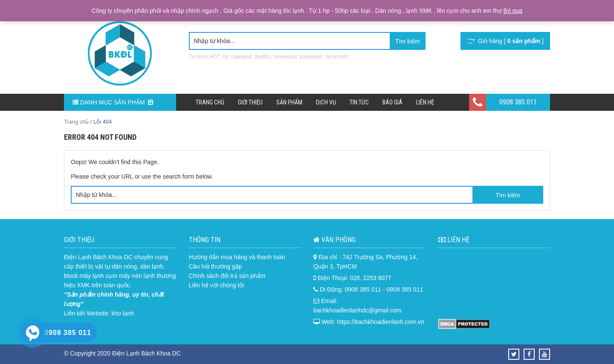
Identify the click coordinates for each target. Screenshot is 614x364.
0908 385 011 (518, 102)
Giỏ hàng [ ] (505, 41)
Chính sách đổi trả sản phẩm (227, 276)
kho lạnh (123, 313)
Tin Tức (359, 102)
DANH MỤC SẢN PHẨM (113, 102)
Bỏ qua (513, 11)
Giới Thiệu (250, 102)
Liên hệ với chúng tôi (217, 285)
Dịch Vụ (326, 102)
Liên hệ (425, 102)
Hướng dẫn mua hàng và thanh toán (237, 257)
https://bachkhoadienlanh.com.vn (381, 322)
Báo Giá (392, 102)
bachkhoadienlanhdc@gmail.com (357, 310)
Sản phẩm (289, 102)
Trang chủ (210, 102)
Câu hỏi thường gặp (216, 266)
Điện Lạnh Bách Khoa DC (98, 257)
